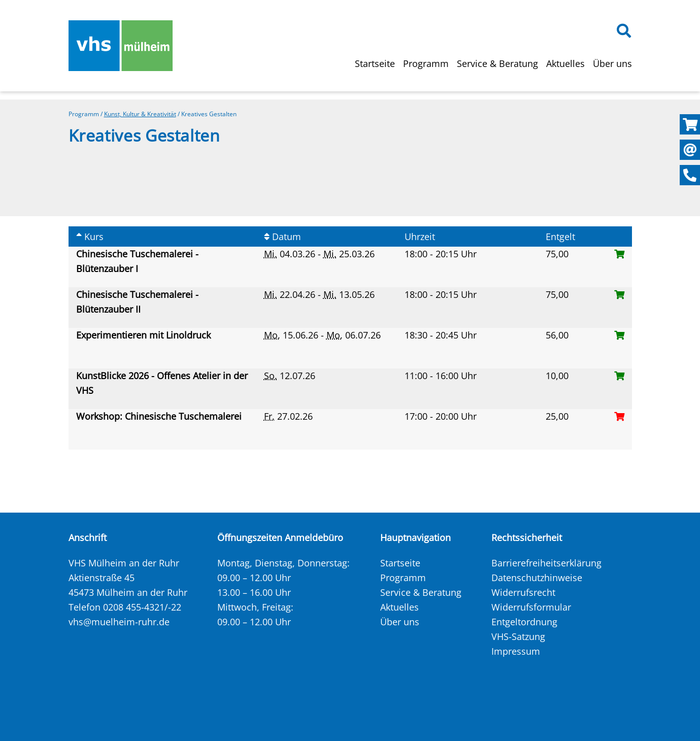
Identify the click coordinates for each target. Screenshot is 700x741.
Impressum (516, 651)
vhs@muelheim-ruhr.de (119, 622)
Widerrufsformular (531, 607)
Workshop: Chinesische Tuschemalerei (160, 416)
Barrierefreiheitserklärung (546, 563)
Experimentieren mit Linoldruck (145, 335)
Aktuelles (565, 63)
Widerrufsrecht (523, 592)
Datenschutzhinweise (537, 578)
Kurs (90, 237)
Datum (282, 237)
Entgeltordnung (524, 622)
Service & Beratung (497, 63)
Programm (426, 63)
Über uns (612, 63)
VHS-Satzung (518, 636)
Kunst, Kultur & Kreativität (140, 114)
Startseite (375, 63)
